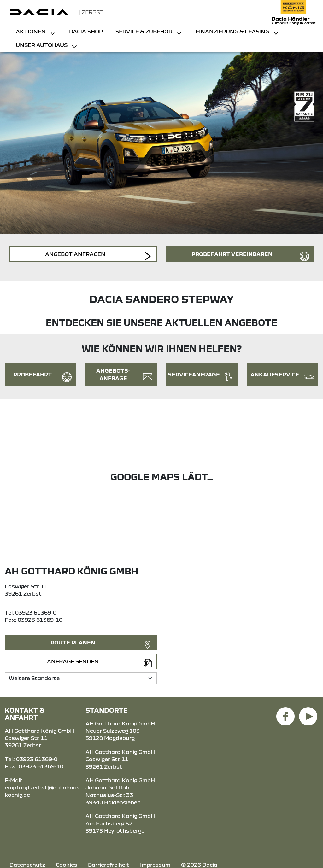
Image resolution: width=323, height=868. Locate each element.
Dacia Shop (86, 31)
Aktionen (31, 31)
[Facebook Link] (285, 713)
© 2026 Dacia (199, 865)
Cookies (67, 865)
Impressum (155, 865)
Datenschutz (27, 865)
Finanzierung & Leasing (233, 31)
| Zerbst (91, 12)
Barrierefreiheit (109, 865)
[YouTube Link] (308, 713)
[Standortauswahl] (81, 678)
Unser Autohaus (42, 45)
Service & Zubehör (144, 31)
